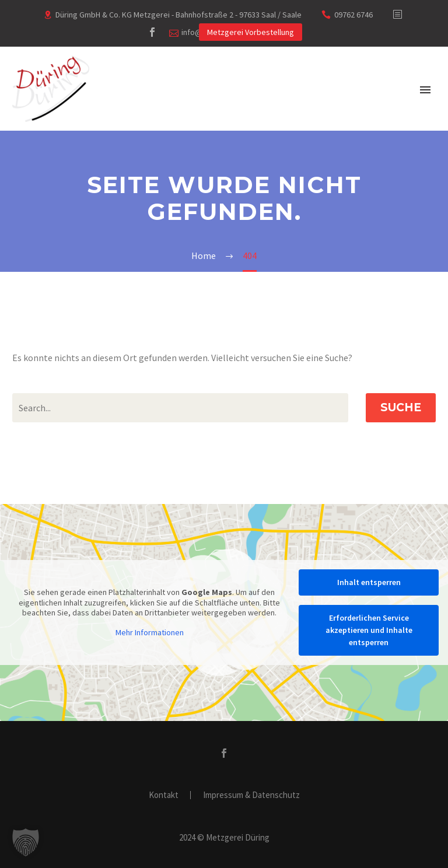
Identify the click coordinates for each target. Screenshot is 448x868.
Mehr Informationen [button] (150, 632)
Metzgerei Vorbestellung (251, 32)
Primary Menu (425, 90)
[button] (26, 842)
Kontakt (164, 795)
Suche (401, 407)
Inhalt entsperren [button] (369, 582)
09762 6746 (353, 15)
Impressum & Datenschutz (251, 795)
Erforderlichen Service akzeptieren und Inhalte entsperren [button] (369, 630)
